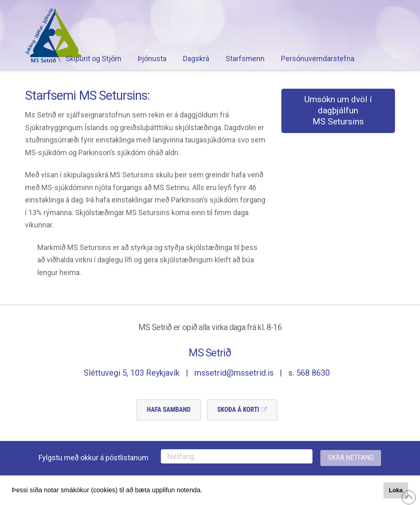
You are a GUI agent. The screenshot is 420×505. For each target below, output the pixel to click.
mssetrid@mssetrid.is (234, 373)
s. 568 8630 (309, 373)
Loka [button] (396, 490)
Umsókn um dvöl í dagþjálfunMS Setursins (338, 111)
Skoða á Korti (238, 410)
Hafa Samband (169, 410)
